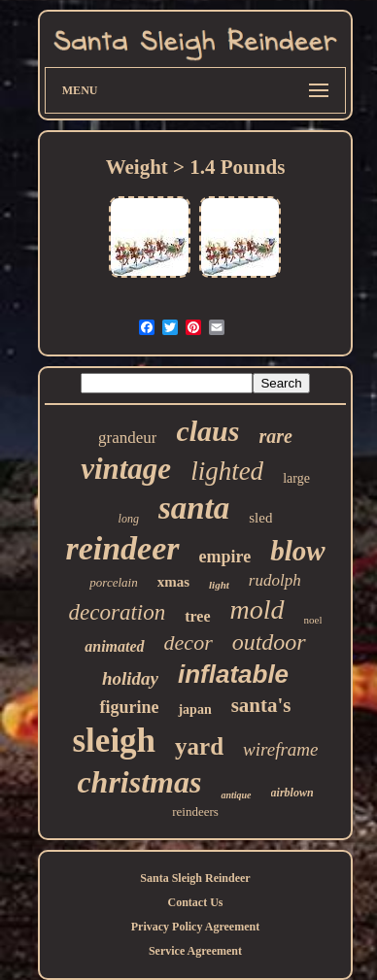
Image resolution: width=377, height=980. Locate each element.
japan (194, 710)
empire (225, 557)
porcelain (113, 582)
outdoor (269, 642)
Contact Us (195, 902)
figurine (129, 707)
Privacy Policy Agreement (195, 927)
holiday (130, 678)
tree (197, 616)
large (296, 478)
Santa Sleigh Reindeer (195, 878)
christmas (139, 782)
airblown (292, 793)
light (219, 585)
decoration (118, 612)
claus (207, 431)
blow (297, 551)
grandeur (127, 438)
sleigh (115, 741)
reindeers (195, 811)
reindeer (122, 548)
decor (188, 642)
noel (313, 620)
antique (236, 795)
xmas (173, 582)
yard (199, 746)
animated (114, 646)
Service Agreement (195, 951)
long (129, 519)
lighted (227, 471)
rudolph (275, 580)
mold (257, 609)
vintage (126, 469)
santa (194, 508)
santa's (261, 705)
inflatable (233, 674)
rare (275, 436)
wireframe (280, 749)
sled (260, 518)
